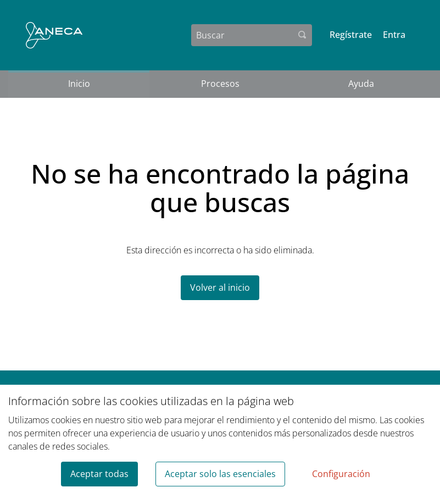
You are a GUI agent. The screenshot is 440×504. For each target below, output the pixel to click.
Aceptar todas (99, 474)
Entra (394, 35)
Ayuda (361, 84)
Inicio (79, 84)
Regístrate (351, 35)
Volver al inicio (220, 287)
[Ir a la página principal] (54, 35)
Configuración (341, 474)
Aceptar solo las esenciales (220, 474)
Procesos (220, 84)
